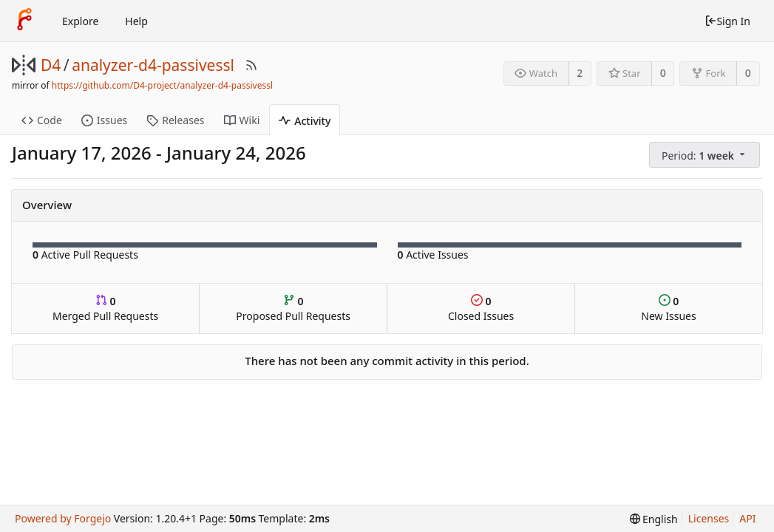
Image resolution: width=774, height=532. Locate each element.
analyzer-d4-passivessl (153, 65)
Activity (305, 121)
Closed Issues (481, 308)
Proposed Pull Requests (293, 308)
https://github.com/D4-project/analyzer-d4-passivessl (162, 85)
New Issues (668, 308)
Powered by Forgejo (63, 518)
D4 (51, 65)
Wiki (242, 120)
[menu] (706, 155)
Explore (80, 21)
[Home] (24, 21)
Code (42, 120)
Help (136, 21)
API (747, 518)
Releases (175, 120)
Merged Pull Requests (105, 308)
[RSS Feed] (251, 65)
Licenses (709, 518)
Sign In (727, 21)
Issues (104, 120)
